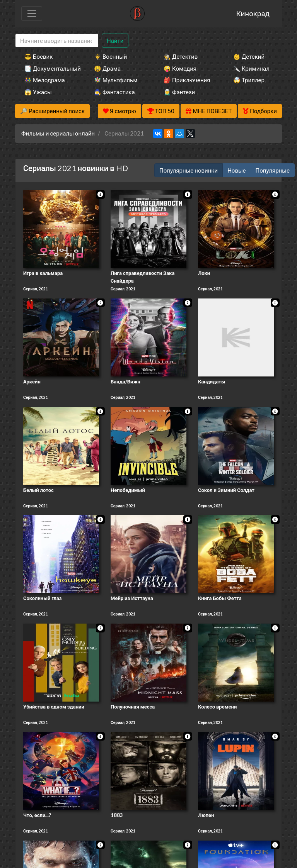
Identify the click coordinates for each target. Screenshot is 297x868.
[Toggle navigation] (32, 14)
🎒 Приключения (187, 80)
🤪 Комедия (180, 68)
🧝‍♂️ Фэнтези (179, 92)
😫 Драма (107, 68)
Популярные (273, 170)
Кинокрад (253, 13)
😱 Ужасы (38, 92)
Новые (236, 170)
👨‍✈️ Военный (110, 56)
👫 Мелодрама (45, 80)
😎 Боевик (38, 56)
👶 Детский (249, 56)
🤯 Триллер (249, 80)
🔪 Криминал (251, 68)
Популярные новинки (189, 170)
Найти (115, 41)
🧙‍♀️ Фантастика (114, 92)
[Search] (57, 41)
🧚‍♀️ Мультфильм (116, 80)
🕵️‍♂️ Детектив (181, 56)
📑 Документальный (49, 68)
